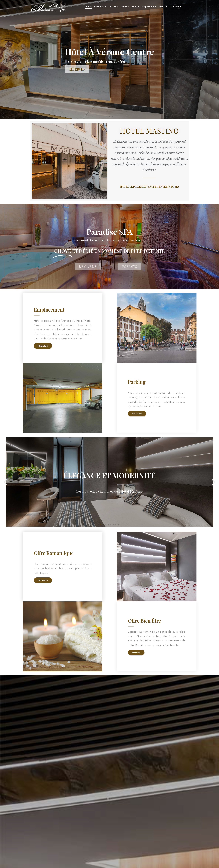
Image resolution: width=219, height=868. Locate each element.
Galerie (135, 6)
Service (113, 6)
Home (88, 6)
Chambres (99, 6)
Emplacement (149, 6)
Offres (124, 6)
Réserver (163, 6)
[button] (107, 117)
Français (175, 6)
